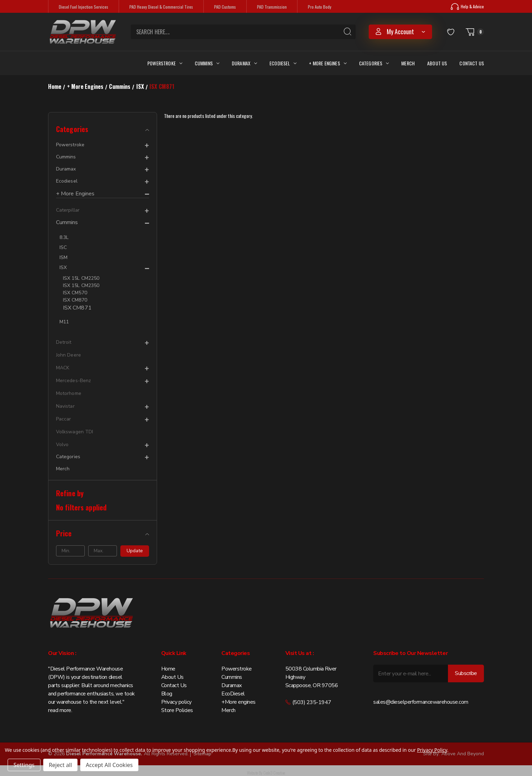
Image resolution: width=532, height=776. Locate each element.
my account (400, 31)
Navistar (65, 406)
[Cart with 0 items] (474, 32)
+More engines (239, 702)
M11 (64, 322)
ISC (63, 247)
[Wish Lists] (451, 32)
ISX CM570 (75, 293)
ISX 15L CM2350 (81, 285)
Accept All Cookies (109, 765)
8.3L (64, 237)
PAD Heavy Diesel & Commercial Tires (161, 7)
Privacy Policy (432, 750)
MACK (63, 368)
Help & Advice (467, 7)
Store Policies (177, 710)
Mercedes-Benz (74, 381)
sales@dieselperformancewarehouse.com (421, 702)
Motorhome (69, 393)
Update (135, 551)
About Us (437, 63)
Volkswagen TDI (75, 432)
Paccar (63, 419)
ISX (63, 267)
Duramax (244, 63)
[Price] (103, 533)
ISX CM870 (75, 300)
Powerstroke (165, 63)
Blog (167, 694)
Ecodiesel (283, 63)
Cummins (207, 63)
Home (168, 669)
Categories (374, 63)
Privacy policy (176, 702)
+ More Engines (328, 63)
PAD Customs (225, 7)
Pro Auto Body (320, 7)
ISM (63, 257)
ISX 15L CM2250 (81, 278)
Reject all (60, 765)
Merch (408, 63)
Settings (24, 765)
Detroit (64, 342)
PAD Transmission (272, 7)
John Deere (68, 355)
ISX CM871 (77, 308)
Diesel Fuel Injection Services (84, 7)
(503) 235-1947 (308, 702)
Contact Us (472, 63)
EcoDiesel (233, 694)
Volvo (62, 445)
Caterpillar (68, 210)
